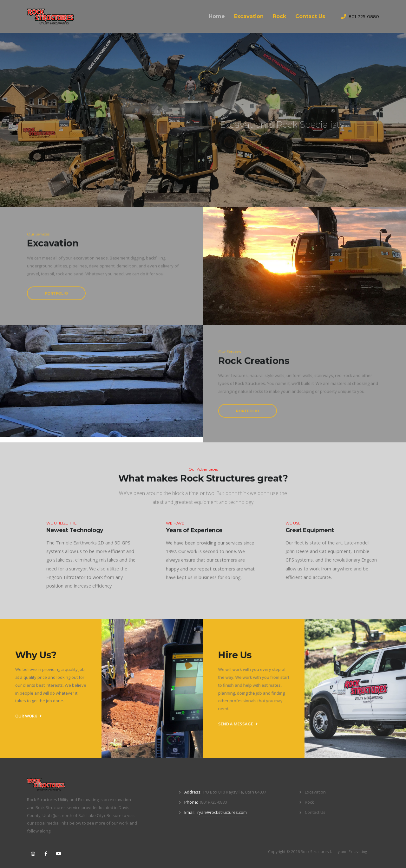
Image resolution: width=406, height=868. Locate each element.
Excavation (249, 16)
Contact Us (310, 16)
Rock (279, 16)
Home (217, 16)
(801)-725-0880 (213, 802)
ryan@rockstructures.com (222, 812)
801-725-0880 (364, 16)
